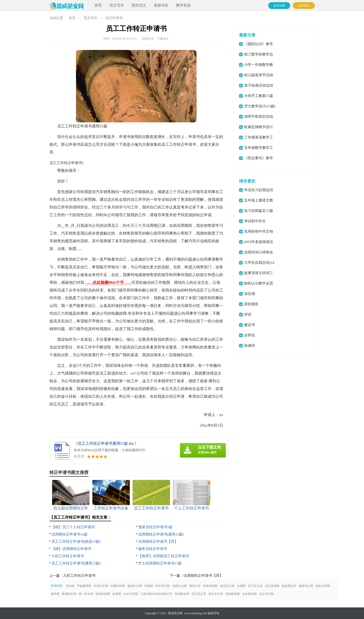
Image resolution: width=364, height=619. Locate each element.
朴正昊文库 (199, 594)
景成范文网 (175, 613)
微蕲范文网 (306, 586)
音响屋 (70, 586)
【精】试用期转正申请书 (71, 549)
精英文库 (195, 586)
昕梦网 (117, 594)
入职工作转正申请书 (68, 556)
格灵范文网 (227, 586)
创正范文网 (266, 594)
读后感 (250, 294)
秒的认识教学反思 (259, 283)
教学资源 (183, 5)
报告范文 (139, 5)
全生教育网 (249, 594)
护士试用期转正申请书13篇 (160, 563)
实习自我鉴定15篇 (259, 211)
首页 (98, 5)
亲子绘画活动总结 (259, 85)
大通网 (241, 586)
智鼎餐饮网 (182, 594)
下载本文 (163, 39)
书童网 (149, 586)
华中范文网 (163, 586)
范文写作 (117, 5)
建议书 (250, 325)
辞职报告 (251, 304)
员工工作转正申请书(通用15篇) (76, 563)
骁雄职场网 (103, 594)
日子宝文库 (255, 586)
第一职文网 (86, 594)
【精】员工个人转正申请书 (73, 527)
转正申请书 (114, 18)
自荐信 (250, 335)
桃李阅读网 (210, 586)
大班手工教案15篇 (259, 96)
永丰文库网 (131, 594)
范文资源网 (272, 586)
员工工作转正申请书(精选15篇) (76, 542)
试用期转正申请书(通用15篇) (161, 534)
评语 (248, 314)
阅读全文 (148, 39)
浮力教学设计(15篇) (260, 106)
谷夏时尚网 (118, 586)
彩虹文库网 (323, 586)
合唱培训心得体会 (259, 252)
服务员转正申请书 (153, 549)
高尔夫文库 (216, 594)
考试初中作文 (255, 221)
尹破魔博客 (84, 586)
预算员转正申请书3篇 (155, 527)
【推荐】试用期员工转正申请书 (164, 556)
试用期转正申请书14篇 (69, 534)
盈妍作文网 (135, 586)
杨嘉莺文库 (289, 586)
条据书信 (161, 5)
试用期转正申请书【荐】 (158, 542)
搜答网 (55, 594)
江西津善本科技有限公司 (156, 594)
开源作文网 (101, 586)
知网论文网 (179, 586)
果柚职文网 (69, 594)
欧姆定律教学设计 (259, 127)
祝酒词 (250, 346)
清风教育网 (233, 594)
